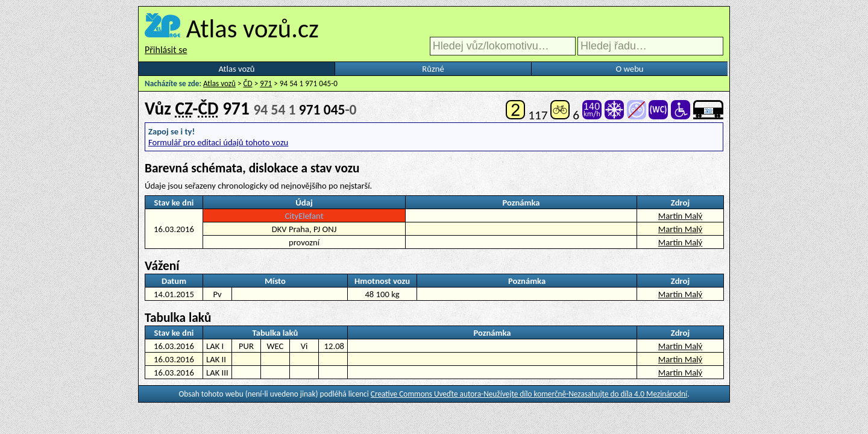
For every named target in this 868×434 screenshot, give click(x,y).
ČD (248, 83)
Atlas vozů (237, 69)
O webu (629, 69)
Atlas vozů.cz (253, 28)
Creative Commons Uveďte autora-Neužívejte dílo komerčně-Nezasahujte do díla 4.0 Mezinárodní (529, 394)
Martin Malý (680, 216)
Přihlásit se (166, 50)
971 (266, 83)
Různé (433, 69)
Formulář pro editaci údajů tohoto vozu (218, 142)
